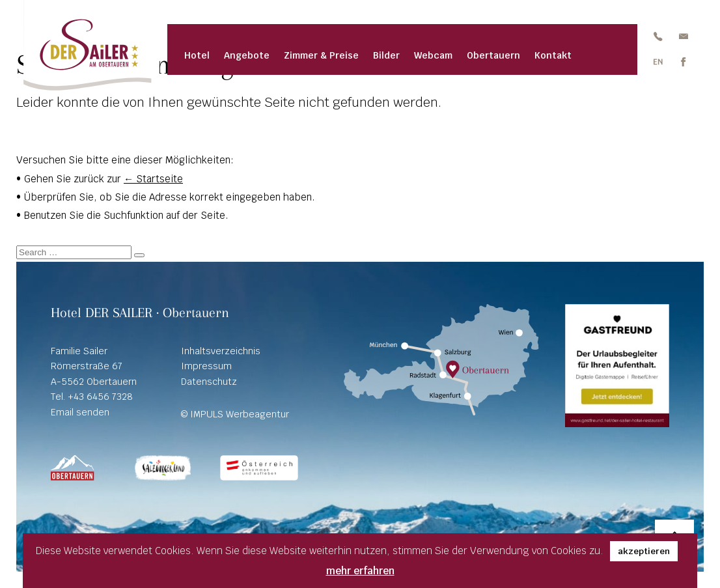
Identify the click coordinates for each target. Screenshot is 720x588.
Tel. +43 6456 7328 (92, 397)
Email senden (80, 412)
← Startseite (153, 179)
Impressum (206, 366)
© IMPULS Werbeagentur (235, 414)
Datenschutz (209, 382)
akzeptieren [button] (644, 551)
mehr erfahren (360, 571)
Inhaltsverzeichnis (221, 351)
